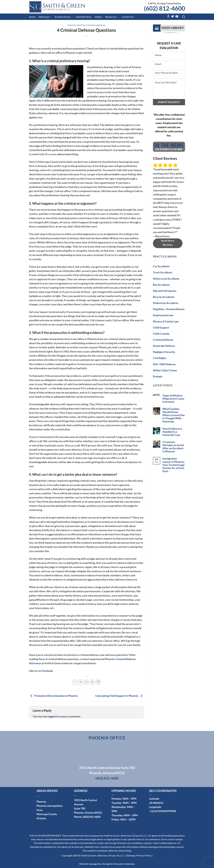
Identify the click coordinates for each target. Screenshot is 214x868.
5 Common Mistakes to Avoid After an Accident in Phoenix (173, 447)
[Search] (184, 17)
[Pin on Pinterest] (92, 682)
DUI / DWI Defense (164, 364)
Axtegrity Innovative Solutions (119, 864)
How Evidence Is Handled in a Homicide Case (172, 432)
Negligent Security (164, 352)
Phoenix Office (107, 738)
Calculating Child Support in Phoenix (120, 696)
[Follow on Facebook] (168, 17)
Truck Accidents (163, 272)
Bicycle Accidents (164, 297)
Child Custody (161, 334)
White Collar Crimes (165, 370)
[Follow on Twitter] (173, 17)
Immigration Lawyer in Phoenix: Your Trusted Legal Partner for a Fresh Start (174, 465)
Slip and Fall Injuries (165, 291)
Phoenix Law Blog (96, 25)
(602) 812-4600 (165, 8)
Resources (112, 17)
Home (32, 17)
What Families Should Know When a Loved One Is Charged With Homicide (174, 415)
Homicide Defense (164, 346)
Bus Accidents (161, 285)
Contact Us (129, 17)
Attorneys (45, 17)
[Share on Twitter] (81, 682)
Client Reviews (83, 17)
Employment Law (163, 315)
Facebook (47, 671)
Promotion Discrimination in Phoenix (53, 696)
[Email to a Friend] (86, 682)
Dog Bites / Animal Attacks (169, 309)
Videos (98, 17)
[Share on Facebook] (75, 682)
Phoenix (41, 802)
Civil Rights (160, 358)
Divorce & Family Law (166, 321)
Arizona (41, 818)
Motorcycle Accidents (166, 279)
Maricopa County (47, 814)
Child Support (161, 328)
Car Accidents (161, 266)
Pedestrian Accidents (166, 303)
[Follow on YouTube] (177, 17)
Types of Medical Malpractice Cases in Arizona (173, 399)
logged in (53, 716)
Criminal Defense (76, 25)
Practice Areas (63, 17)
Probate (158, 376)
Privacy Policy (144, 855)
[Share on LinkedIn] (98, 682)
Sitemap (130, 855)
